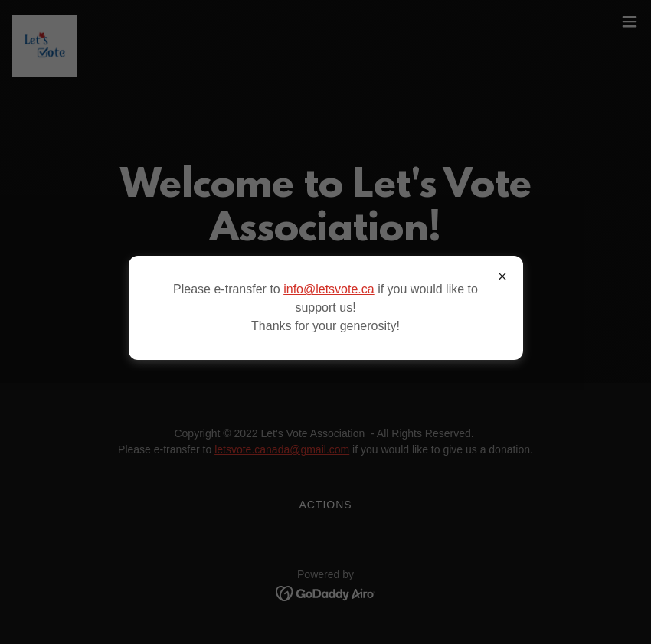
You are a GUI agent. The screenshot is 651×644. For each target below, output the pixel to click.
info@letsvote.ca (329, 289)
